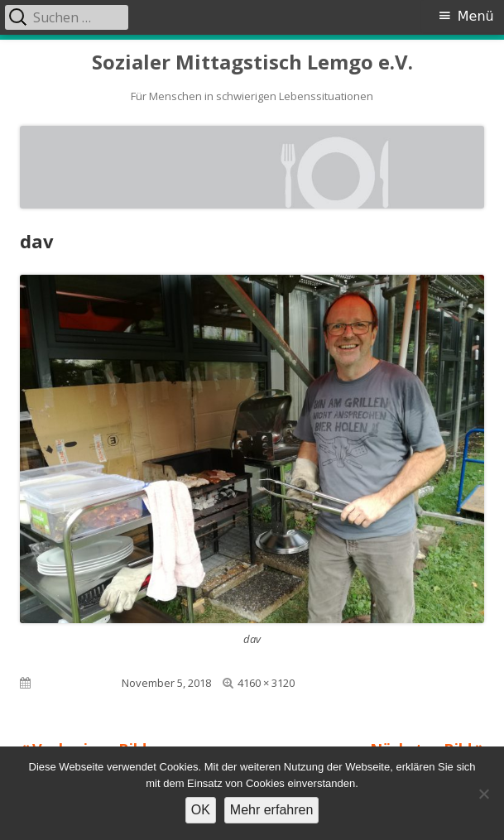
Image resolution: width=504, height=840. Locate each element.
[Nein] (483, 794)
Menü (476, 16)
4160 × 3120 (266, 683)
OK (201, 810)
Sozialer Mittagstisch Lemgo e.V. (252, 62)
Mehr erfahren (272, 810)
